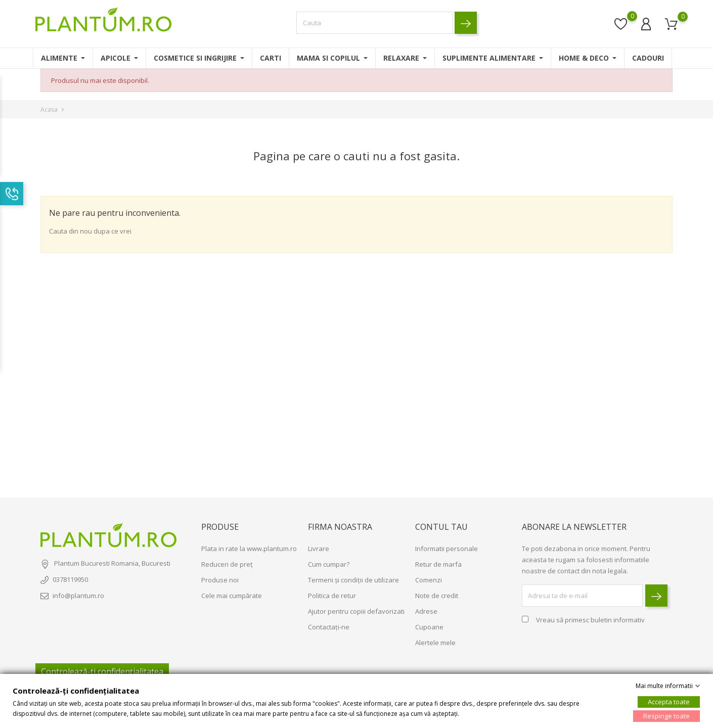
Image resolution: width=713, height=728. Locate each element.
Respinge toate (666, 716)
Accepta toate (669, 702)
